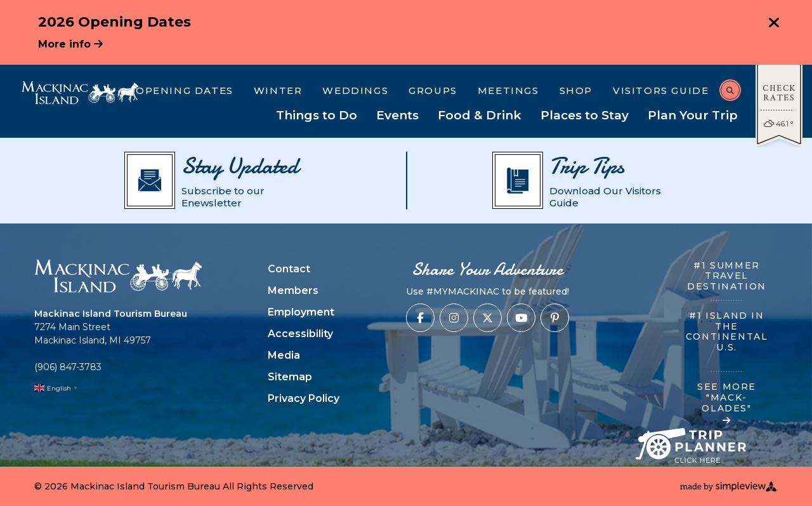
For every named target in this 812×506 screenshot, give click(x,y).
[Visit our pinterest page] (555, 318)
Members (293, 290)
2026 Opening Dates (115, 22)
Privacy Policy (304, 398)
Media (284, 355)
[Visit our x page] (488, 318)
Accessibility (300, 334)
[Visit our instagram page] (454, 318)
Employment (301, 312)
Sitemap (290, 377)
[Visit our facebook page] (420, 318)
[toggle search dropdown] (730, 90)
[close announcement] (774, 24)
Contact (289, 269)
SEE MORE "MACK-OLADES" (727, 403)
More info (70, 44)
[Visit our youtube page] (521, 318)
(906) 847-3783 (68, 367)
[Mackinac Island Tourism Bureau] (80, 93)
